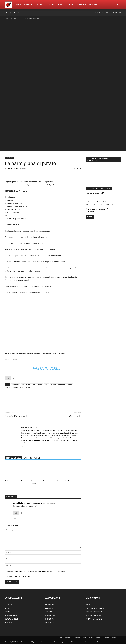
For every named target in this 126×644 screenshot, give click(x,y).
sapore (28, 387)
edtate (40, 385)
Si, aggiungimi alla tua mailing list (18, 576)
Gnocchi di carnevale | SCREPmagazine (29, 503)
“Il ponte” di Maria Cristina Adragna (19, 416)
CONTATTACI (50, 622)
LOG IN (88, 605)
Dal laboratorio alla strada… (14, 481)
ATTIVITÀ (49, 612)
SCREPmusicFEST (11, 619)
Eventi (51, 5)
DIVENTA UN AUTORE (94, 619)
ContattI (93, 5)
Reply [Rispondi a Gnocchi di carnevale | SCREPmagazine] (15, 518)
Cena (34, 385)
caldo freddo (26, 385)
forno (47, 385)
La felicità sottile (74, 416)
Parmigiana (62, 385)
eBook (71, 5)
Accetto (90, 211)
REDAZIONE (9, 605)
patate (70, 385)
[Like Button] (8, 378)
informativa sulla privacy (103, 204)
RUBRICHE (9, 608)
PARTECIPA (49, 619)
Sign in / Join (117, 13)
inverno (53, 385)
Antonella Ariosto (13, 168)
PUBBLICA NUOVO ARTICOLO (97, 608)
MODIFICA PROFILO (93, 615)
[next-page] (10, 488)
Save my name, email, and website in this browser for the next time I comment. (36, 571)
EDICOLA (8, 622)
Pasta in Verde (47, 368)
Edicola (61, 5)
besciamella (16, 385)
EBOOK (8, 612)
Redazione (81, 5)
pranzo (8, 387)
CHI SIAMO (49, 605)
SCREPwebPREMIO (12, 615)
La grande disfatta (63, 481)
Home (19, 5)
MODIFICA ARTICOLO (94, 612)
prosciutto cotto (18, 387)
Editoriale (41, 5)
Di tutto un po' (16, 19)
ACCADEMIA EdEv (52, 608)
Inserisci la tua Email (95, 192)
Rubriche (29, 5)
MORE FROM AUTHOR (32, 458)
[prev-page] (6, 488)
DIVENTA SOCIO (51, 615)
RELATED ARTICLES (14, 458)
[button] (118, 5)
